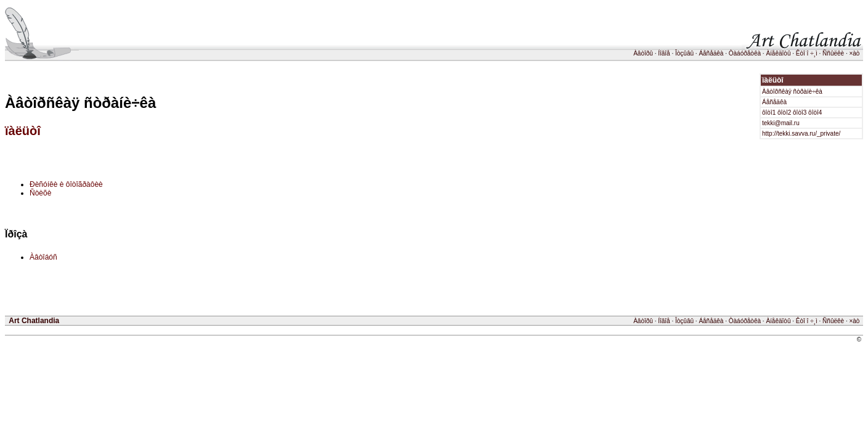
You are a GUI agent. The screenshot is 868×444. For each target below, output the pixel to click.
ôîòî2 (784, 113)
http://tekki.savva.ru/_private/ (801, 134)
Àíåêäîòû (778, 53)
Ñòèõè (40, 193)
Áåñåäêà (711, 53)
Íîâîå (664, 53)
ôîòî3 (800, 113)
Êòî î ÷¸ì (807, 53)
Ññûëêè (833, 53)
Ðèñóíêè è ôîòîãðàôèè (66, 184)
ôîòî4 (815, 113)
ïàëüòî (23, 131)
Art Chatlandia (34, 321)
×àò (854, 53)
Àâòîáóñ (43, 257)
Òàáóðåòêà (745, 53)
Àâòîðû (643, 53)
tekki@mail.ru (781, 123)
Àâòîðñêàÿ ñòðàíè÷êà (792, 92)
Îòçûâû (684, 53)
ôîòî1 (769, 113)
